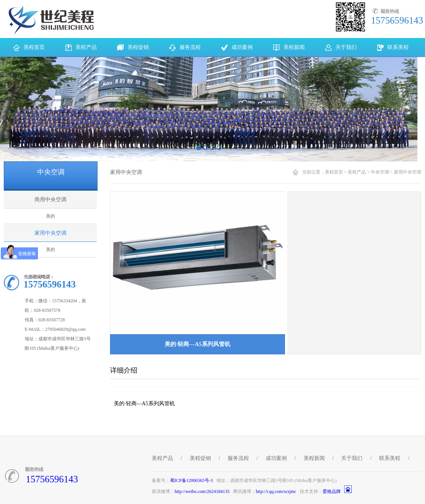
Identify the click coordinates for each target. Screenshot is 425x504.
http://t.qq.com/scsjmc (276, 491)
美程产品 (357, 172)
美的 (50, 216)
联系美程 (390, 458)
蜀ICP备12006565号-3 (191, 480)
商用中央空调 (50, 200)
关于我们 (352, 458)
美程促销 (200, 458)
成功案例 (276, 458)
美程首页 (334, 172)
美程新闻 (314, 458)
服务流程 (238, 458)
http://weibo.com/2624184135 (202, 491)
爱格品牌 (332, 491)
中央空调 (380, 172)
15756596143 (52, 479)
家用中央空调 (50, 233)
